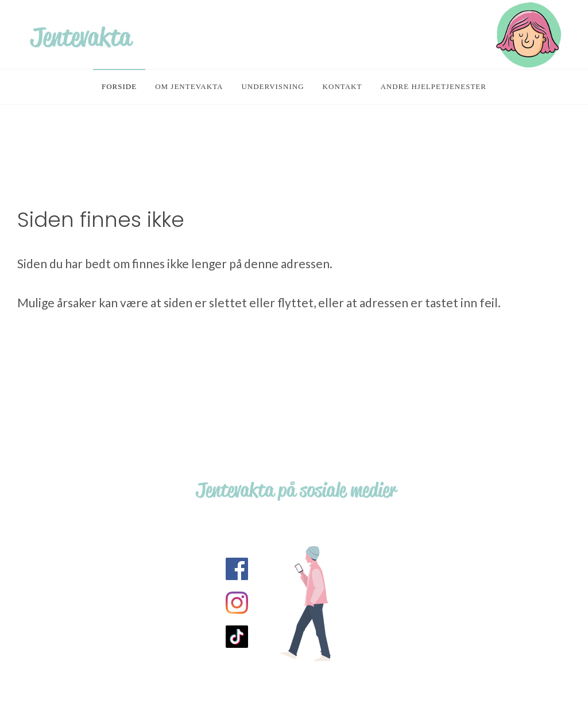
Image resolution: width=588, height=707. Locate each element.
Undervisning (272, 86)
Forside (119, 86)
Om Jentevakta (189, 86)
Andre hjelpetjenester (433, 86)
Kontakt (343, 86)
